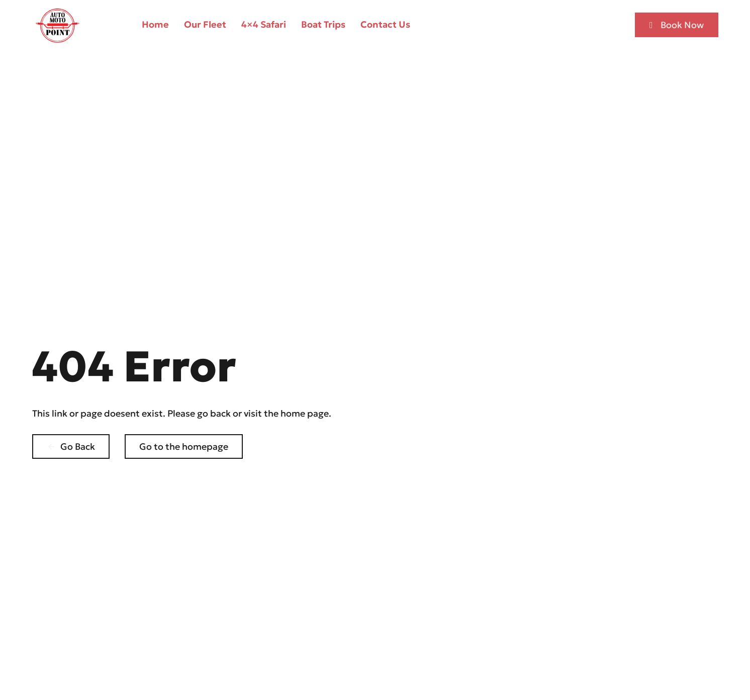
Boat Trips (323, 24)
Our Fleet (205, 24)
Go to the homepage (184, 446)
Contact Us (385, 24)
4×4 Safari (264, 24)
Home (155, 24)
